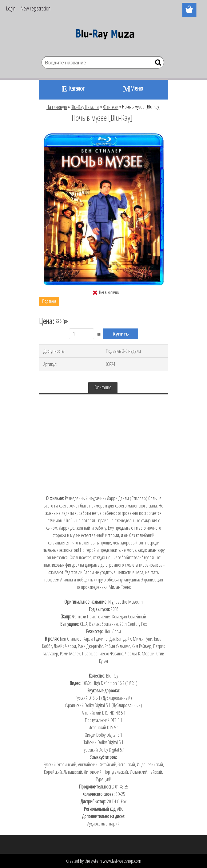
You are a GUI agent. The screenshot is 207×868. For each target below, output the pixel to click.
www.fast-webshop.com (122, 861)
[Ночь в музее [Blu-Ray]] (103, 135)
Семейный (137, 617)
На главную (57, 107)
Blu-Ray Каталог (85, 107)
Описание (103, 387)
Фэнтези (111, 107)
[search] (157, 64)
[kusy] (82, 334)
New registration (36, 8)
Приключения (99, 617)
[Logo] (103, 36)
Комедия (120, 617)
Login (11, 8)
